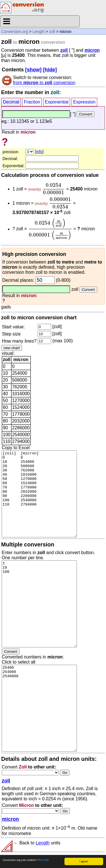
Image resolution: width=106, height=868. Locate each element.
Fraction (32, 102)
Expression (84, 102)
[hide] (50, 70)
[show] (33, 70)
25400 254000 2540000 (39, 708)
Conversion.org (15, 32)
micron (92, 50)
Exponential (57, 102)
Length (39, 32)
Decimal (11, 102)
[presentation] (53, 189)
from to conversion (44, 83)
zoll (52, 32)
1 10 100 (39, 604)
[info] (39, 152)
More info (43, 860)
